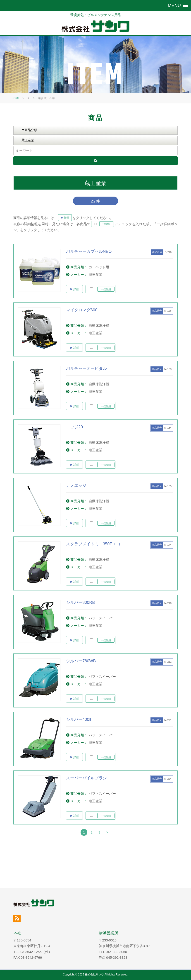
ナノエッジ (76, 485)
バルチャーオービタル (86, 368)
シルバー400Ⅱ (79, 719)
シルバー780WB (81, 661)
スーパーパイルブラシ (86, 778)
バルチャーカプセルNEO (89, 251)
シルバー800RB (80, 602)
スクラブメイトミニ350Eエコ (93, 544)
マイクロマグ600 (82, 310)
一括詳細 (106, 289)
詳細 (76, 289)
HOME (16, 98)
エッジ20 (74, 427)
